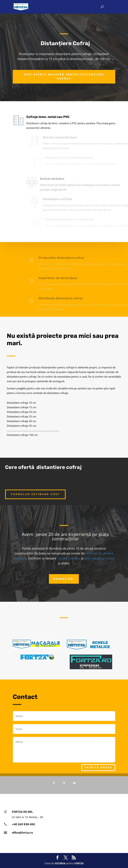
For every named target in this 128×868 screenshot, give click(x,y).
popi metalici (94, 558)
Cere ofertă (20, 467)
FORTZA (79, 863)
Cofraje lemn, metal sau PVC (53, 111)
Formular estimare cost (35, 494)
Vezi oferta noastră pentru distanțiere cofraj (64, 77)
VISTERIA (60, 863)
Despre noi (64, 579)
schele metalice (69, 558)
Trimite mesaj (98, 768)
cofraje (110, 558)
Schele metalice (58, 172)
